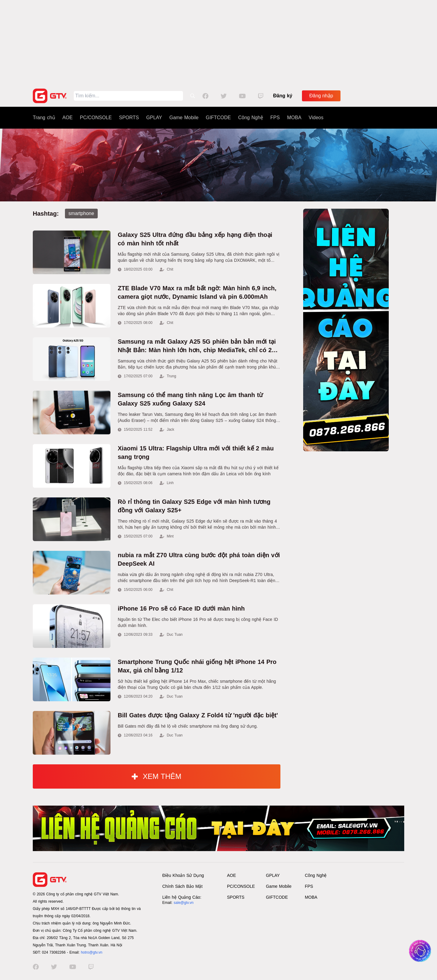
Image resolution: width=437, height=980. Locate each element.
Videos (316, 118)
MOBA (294, 118)
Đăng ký (283, 96)
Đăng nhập (321, 96)
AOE (68, 118)
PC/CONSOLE (96, 118)
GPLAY (154, 118)
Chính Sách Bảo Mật (183, 886)
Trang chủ (44, 118)
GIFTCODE (218, 118)
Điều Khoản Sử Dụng (183, 875)
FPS (275, 118)
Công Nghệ (251, 118)
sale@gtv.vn (183, 903)
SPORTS (129, 118)
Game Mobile (184, 118)
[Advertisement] (218, 42)
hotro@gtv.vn (91, 952)
